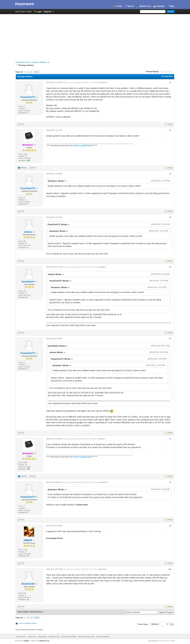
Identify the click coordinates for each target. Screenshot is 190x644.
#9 (170, 526)
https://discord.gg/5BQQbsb (80, 145)
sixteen (28, 232)
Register (48, 12)
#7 (170, 439)
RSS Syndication (103, 637)
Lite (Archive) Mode (69, 637)
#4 (170, 217)
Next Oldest (23, 612)
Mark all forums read (86, 637)
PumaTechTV (28, 97)
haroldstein (28, 282)
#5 (170, 267)
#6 (170, 339)
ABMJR (28, 540)
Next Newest (36, 612)
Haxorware (42, 637)
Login (39, 12)
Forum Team (21, 637)
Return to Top (54, 637)
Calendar (160, 6)
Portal (119, 6)
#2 (170, 130)
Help (172, 6)
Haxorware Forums (23, 62)
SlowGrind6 (28, 584)
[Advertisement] (95, 36)
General (35, 62)
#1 (170, 82)
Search (131, 6)
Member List (145, 6)
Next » (37, 72)
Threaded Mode (167, 76)
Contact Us (32, 637)
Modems (43, 62)
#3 (170, 174)
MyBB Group (44, 641)
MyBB (26, 641)
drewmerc (102, 439)
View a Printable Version (28, 623)
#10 (170, 569)
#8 (170, 482)
